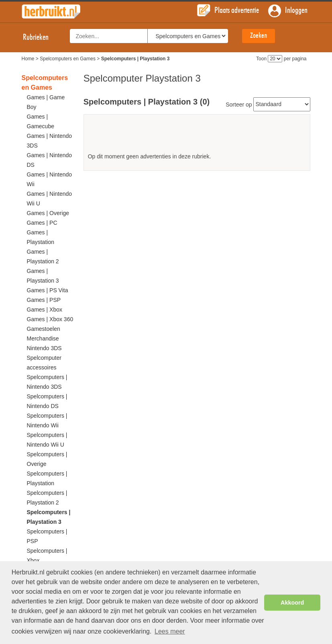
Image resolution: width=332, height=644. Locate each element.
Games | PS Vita (48, 290)
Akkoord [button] (292, 603)
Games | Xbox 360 (50, 319)
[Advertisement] (197, 136)
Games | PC (42, 223)
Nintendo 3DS (44, 348)
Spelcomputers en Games (68, 59)
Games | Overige (48, 213)
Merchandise (43, 338)
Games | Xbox (45, 310)
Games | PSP (44, 300)
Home (28, 59)
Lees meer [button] (170, 631)
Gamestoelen (44, 329)
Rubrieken (43, 37)
